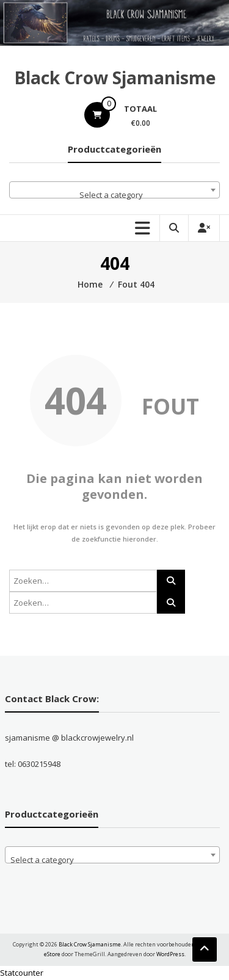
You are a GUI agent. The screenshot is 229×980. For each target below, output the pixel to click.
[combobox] (114, 190)
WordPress (170, 954)
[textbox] (114, 194)
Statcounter (22, 973)
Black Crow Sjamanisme (115, 78)
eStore (52, 954)
